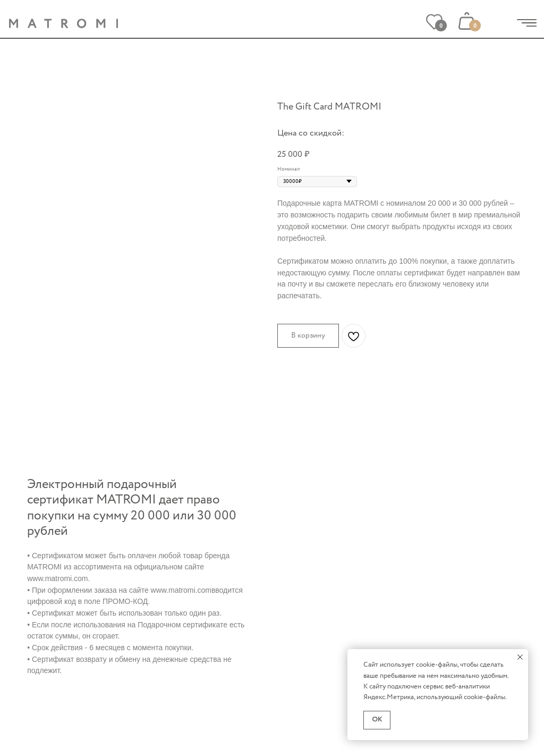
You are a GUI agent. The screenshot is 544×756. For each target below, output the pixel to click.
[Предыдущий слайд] (36, 169)
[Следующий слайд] (253, 169)
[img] (527, 23)
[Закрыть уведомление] (520, 657)
